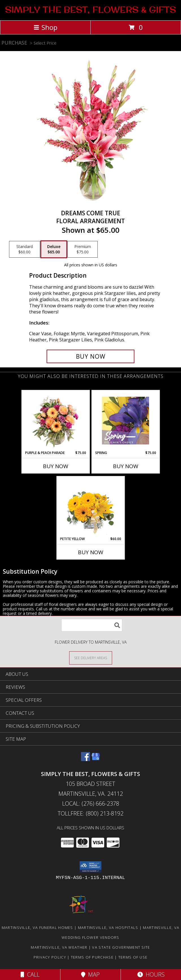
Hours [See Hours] (151, 974)
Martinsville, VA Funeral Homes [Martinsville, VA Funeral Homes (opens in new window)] (37, 928)
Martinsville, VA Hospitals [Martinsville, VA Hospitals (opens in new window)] (108, 928)
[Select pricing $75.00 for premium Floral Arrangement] (83, 249)
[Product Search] (92, 625)
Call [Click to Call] (30, 974)
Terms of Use (133, 957)
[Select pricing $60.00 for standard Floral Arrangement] (25, 249)
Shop (45, 27)
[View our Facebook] (86, 759)
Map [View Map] (90, 974)
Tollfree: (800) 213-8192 (90, 813)
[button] (90, 867)
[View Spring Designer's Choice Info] (126, 421)
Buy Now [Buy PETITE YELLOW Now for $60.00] (91, 552)
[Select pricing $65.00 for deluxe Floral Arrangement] (54, 249)
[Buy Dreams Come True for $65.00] (90, 356)
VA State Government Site (121, 947)
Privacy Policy (50, 957)
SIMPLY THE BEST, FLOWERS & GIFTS (90, 10)
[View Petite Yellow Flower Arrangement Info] (90, 507)
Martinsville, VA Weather (59, 947)
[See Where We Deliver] (91, 658)
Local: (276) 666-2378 (91, 803)
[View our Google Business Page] (96, 759)
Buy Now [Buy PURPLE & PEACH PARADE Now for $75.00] (56, 466)
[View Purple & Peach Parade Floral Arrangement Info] (55, 420)
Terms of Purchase (92, 957)
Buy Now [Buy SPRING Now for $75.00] (126, 466)
